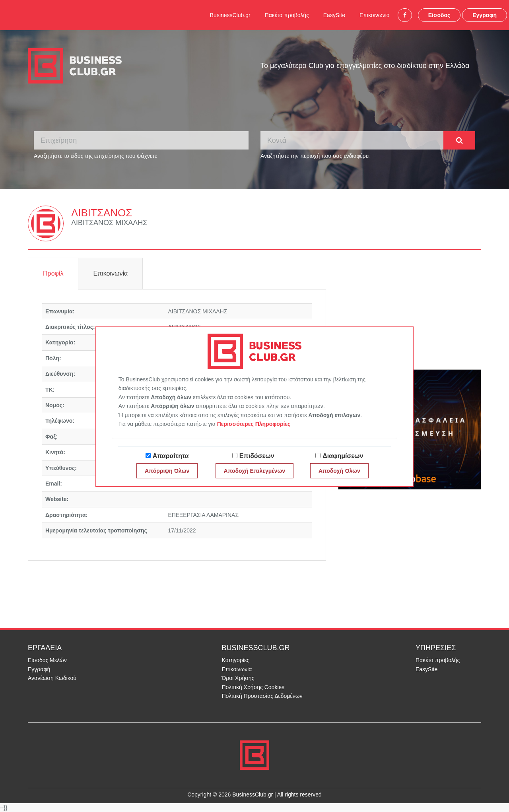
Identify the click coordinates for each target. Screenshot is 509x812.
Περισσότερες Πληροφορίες (254, 424)
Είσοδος (439, 15)
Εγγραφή (485, 15)
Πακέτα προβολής (287, 15)
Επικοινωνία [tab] (110, 273)
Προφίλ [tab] (53, 273)
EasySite (334, 15)
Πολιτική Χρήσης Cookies (253, 687)
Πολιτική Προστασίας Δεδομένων (262, 696)
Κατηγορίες (236, 660)
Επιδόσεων (257, 456)
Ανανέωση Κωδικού (52, 678)
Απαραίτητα (171, 456)
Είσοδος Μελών (47, 660)
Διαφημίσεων (343, 456)
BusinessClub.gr (230, 15)
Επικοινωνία (375, 15)
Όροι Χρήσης (238, 678)
